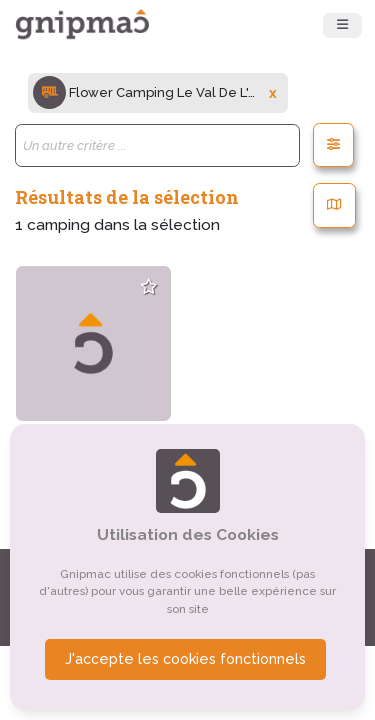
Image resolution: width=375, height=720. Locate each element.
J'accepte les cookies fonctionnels (185, 659)
